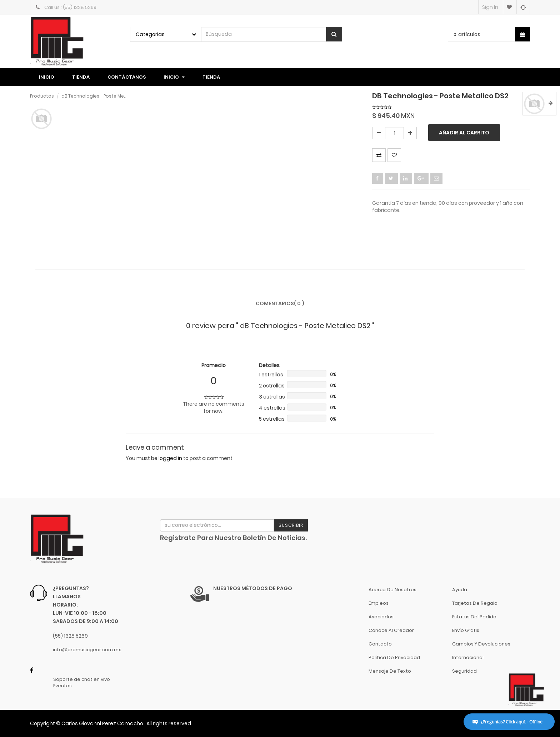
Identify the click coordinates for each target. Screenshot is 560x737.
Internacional (468, 657)
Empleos (379, 603)
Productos (42, 96)
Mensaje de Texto (390, 671)
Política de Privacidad (394, 657)
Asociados (381, 617)
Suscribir (291, 525)
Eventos (62, 686)
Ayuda (460, 590)
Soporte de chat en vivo (82, 679)
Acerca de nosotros (392, 590)
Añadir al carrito (464, 133)
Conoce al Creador (391, 630)
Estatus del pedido (474, 617)
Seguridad (464, 671)
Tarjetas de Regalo (475, 603)
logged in (170, 458)
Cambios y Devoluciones (481, 644)
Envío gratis (466, 630)
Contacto (380, 644)
